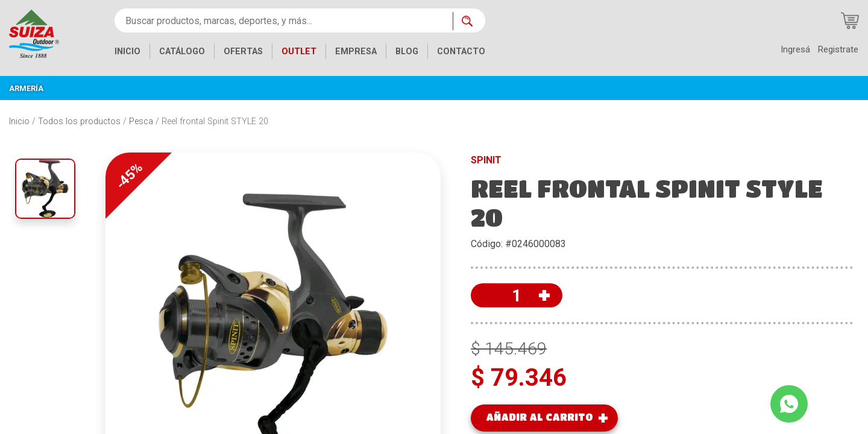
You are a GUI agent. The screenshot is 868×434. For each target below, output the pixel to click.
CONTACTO (461, 52)
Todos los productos (79, 121)
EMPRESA (356, 52)
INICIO (127, 52)
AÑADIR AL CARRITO (539, 417)
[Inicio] (34, 33)
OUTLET (299, 52)
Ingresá (795, 49)
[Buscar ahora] (469, 21)
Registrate (838, 49)
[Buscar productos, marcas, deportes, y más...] (284, 20)
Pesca (141, 121)
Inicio (19, 121)
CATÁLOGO (182, 52)
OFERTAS (243, 52)
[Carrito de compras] (850, 20)
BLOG (407, 52)
